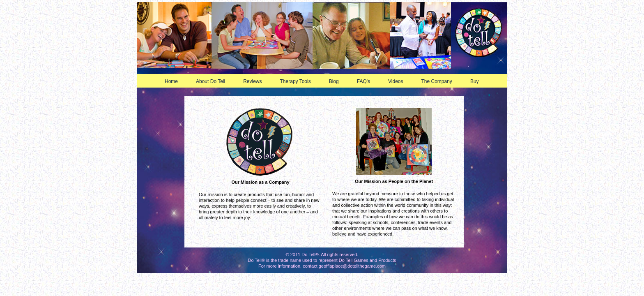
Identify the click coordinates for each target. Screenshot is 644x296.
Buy (478, 81)
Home (171, 81)
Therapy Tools (299, 81)
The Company (440, 81)
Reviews (256, 81)
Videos (399, 81)
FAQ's (367, 81)
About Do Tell (214, 81)
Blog (337, 81)
